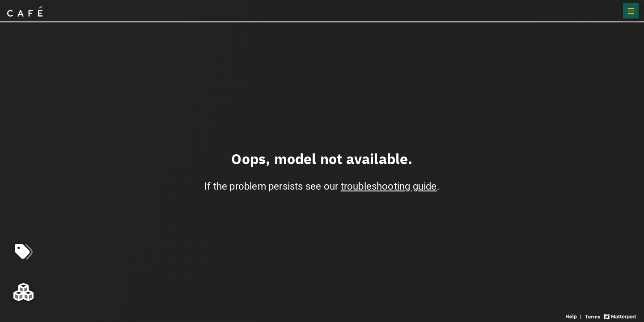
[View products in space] (631, 11)
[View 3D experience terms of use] (593, 316)
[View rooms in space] (23, 292)
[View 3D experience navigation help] (574, 316)
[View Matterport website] (620, 316)
